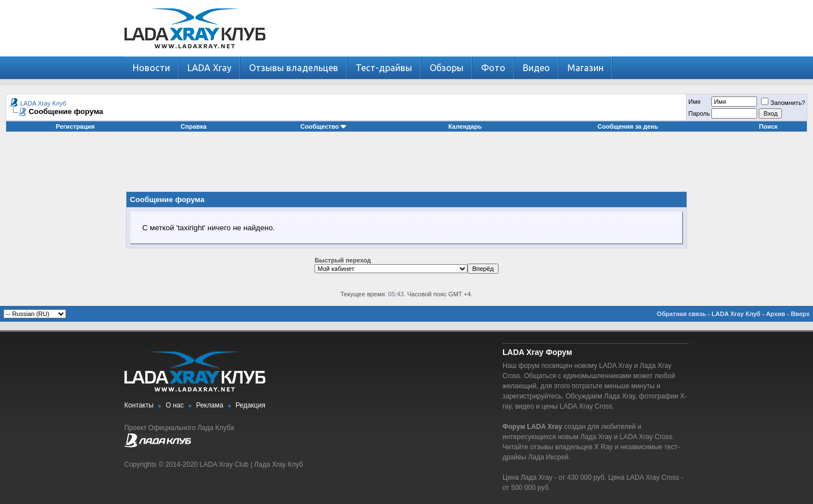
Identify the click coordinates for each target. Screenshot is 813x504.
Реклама (209, 405)
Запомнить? (783, 103)
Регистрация (75, 126)
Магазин (585, 68)
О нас (175, 405)
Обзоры (447, 68)
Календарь (465, 126)
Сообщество (324, 126)
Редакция (250, 405)
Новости (151, 68)
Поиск (768, 126)
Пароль (699, 113)
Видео (536, 68)
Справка (194, 126)
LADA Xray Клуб (43, 103)
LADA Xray (209, 68)
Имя (694, 102)
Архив (776, 314)
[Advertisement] (406, 166)
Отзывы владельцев (294, 68)
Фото (493, 68)
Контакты (139, 405)
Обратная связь (681, 314)
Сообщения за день (628, 126)
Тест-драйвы (384, 68)
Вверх (800, 314)
